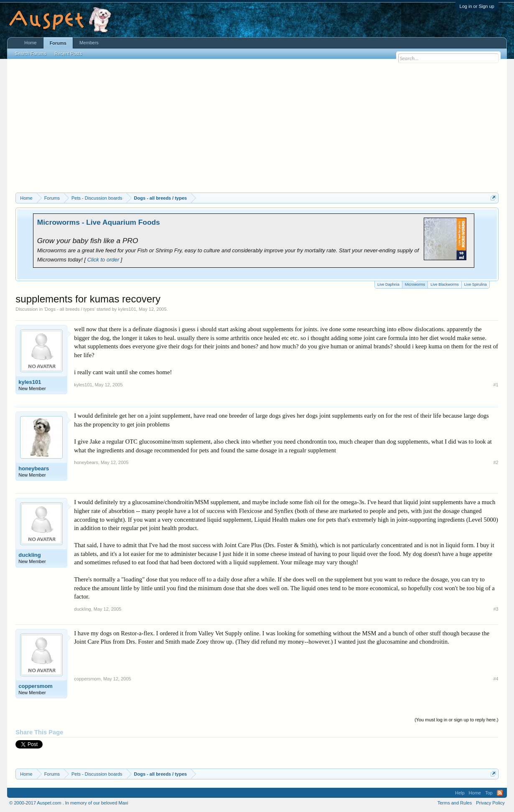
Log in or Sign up (477, 6)
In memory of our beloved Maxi (97, 803)
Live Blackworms (445, 284)
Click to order (103, 260)
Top (489, 793)
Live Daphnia (388, 284)
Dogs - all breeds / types (70, 309)
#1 (496, 385)
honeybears (34, 468)
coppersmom (36, 686)
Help (460, 793)
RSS (500, 793)
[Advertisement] (257, 130)
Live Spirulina (476, 284)
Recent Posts (68, 53)
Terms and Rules (455, 803)
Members (89, 43)
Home (30, 43)
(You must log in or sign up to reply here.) (457, 720)
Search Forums (30, 53)
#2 (496, 462)
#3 (496, 609)
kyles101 (127, 309)
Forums (58, 43)
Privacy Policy (490, 803)
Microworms (415, 284)
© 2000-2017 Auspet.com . (36, 803)
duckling (29, 555)
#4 (496, 679)
